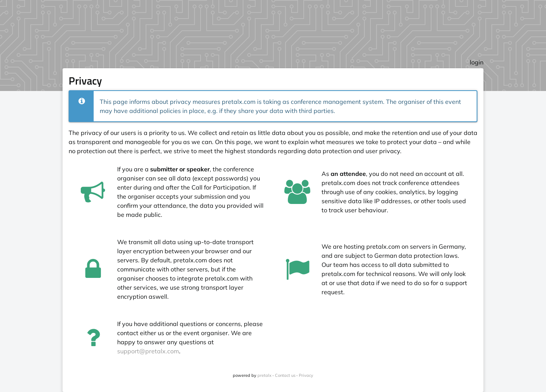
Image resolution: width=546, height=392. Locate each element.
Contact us (285, 375)
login (477, 62)
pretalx (264, 375)
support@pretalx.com (148, 351)
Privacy (306, 375)
